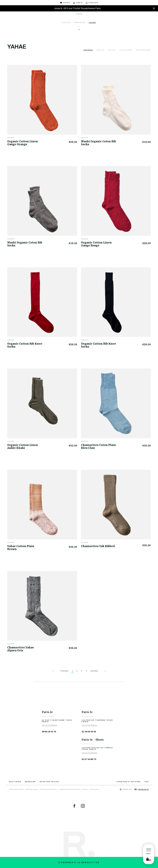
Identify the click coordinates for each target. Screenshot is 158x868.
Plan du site (94, 789)
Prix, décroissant (143, 50)
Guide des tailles (49, 782)
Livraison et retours (128, 782)
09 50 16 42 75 (49, 732)
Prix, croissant (126, 50)
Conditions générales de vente (70, 789)
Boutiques (15, 782)
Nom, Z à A (112, 50)
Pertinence (88, 50)
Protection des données (49, 789)
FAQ (147, 782)
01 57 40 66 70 (89, 759)
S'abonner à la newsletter (79, 862)
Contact (85, 789)
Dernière (94, 671)
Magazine (30, 782)
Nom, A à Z (100, 50)
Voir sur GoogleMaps (50, 725)
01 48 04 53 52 (89, 732)
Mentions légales (32, 789)
